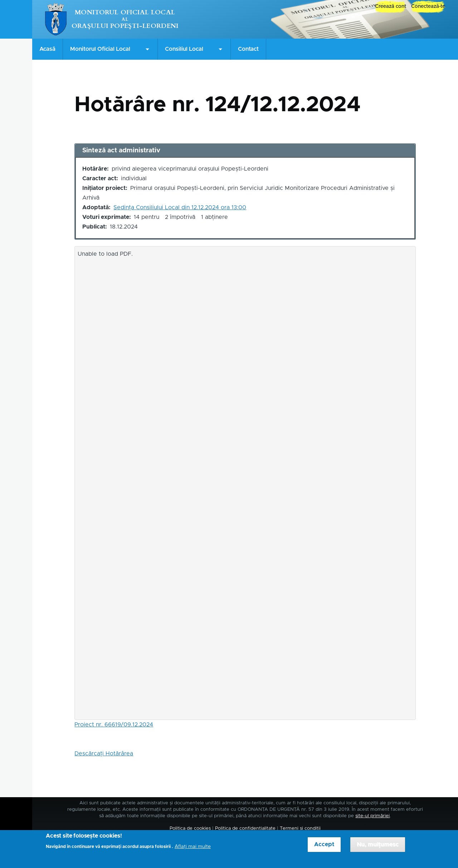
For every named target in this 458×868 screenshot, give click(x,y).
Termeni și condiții (300, 828)
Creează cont (391, 6)
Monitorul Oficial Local (125, 12)
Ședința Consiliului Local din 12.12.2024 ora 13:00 (180, 207)
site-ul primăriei (372, 816)
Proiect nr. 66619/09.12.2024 (114, 725)
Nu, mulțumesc (378, 848)
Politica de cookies (190, 828)
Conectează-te (428, 6)
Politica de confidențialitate (245, 828)
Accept (324, 848)
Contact (248, 49)
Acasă (47, 49)
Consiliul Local (184, 49)
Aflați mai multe (193, 850)
